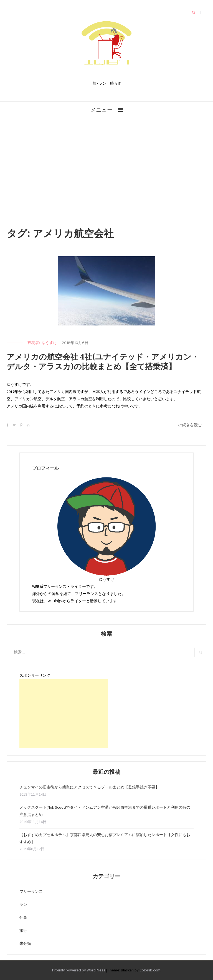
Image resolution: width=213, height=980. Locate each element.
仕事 (23, 917)
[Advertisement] (106, 156)
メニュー (102, 110)
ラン (23, 904)
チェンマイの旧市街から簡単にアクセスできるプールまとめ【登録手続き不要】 (89, 787)
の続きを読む (192, 425)
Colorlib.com (150, 970)
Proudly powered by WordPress (79, 970)
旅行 (23, 930)
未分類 (25, 943)
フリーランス (31, 891)
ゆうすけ (49, 343)
